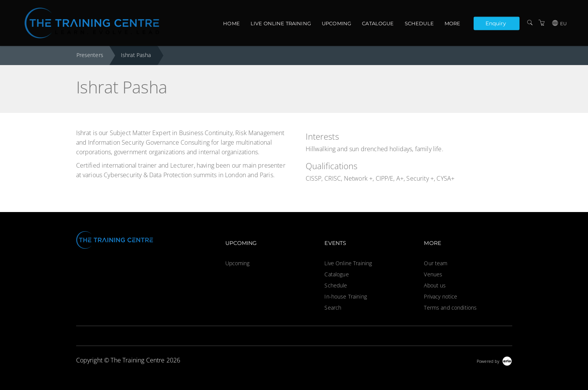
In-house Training (345, 296)
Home (231, 23)
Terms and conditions (450, 308)
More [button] (453, 23)
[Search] (530, 23)
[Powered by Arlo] (494, 360)
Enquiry (496, 23)
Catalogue (378, 23)
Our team (436, 263)
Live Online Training (281, 23)
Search (333, 308)
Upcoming (336, 23)
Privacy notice (441, 296)
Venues (433, 274)
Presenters (90, 55)
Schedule (419, 23)
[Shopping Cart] (542, 23)
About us (435, 285)
